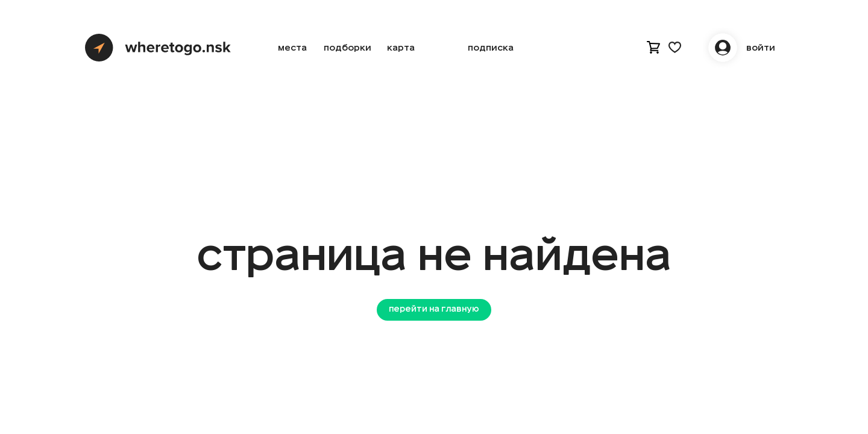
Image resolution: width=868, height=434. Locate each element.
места (292, 48)
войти (761, 48)
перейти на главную (434, 309)
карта (401, 48)
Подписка (491, 48)
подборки (348, 48)
